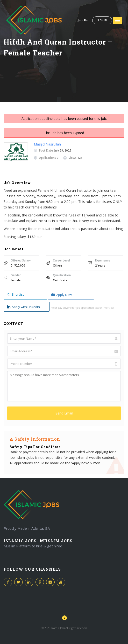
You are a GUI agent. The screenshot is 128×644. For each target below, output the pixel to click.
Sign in (102, 20)
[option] (64, 455)
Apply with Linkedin (23, 307)
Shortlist (15, 294)
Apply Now (61, 295)
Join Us (83, 20)
